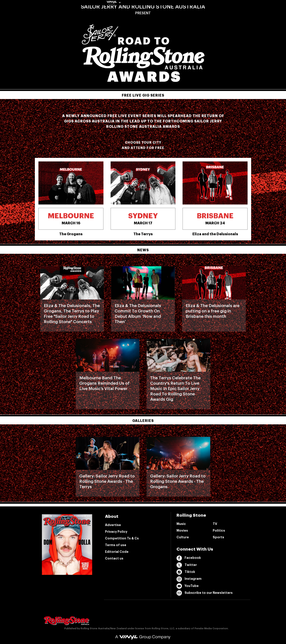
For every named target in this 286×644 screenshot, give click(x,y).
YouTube (188, 586)
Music (181, 524)
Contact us (114, 558)
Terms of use (116, 545)
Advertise (113, 525)
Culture (183, 537)
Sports (218, 537)
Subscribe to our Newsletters (205, 593)
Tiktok (186, 572)
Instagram (189, 579)
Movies (182, 530)
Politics (219, 530)
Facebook (189, 558)
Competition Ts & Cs (122, 538)
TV (215, 524)
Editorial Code (117, 552)
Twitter (187, 565)
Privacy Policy (116, 532)
